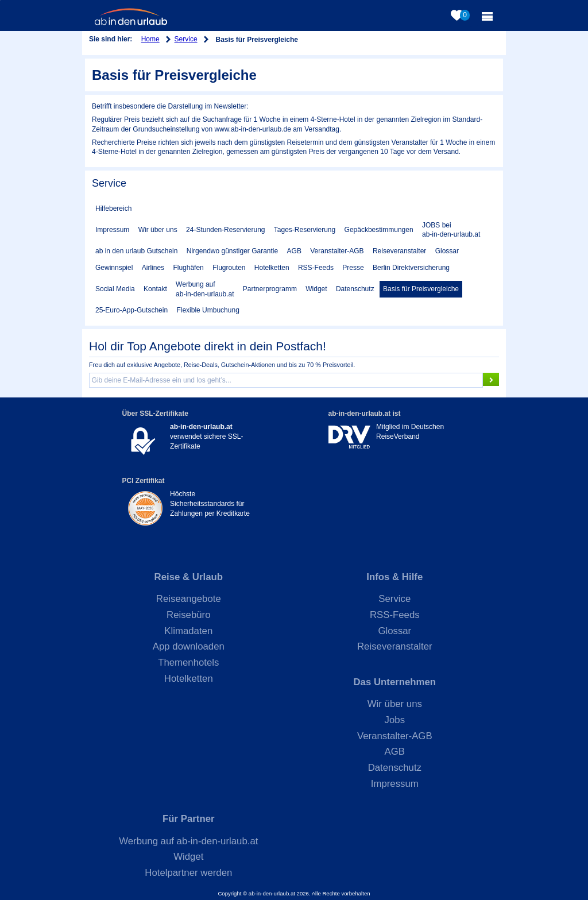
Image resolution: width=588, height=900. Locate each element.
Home (150, 39)
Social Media (115, 289)
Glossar (447, 251)
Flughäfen (188, 268)
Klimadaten (188, 631)
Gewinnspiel (114, 268)
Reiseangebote (189, 599)
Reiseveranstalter (399, 251)
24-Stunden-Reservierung (225, 230)
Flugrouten (229, 268)
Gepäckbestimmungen (379, 230)
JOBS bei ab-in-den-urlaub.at (451, 230)
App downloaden (189, 646)
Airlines (153, 268)
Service (186, 39)
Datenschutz (355, 289)
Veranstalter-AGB (337, 251)
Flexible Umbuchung (208, 310)
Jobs (395, 720)
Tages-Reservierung (305, 230)
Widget (316, 289)
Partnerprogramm (270, 289)
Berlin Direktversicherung (411, 268)
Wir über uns (158, 230)
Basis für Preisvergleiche (421, 289)
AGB (294, 251)
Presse (353, 268)
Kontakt (155, 289)
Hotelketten (272, 268)
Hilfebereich (113, 208)
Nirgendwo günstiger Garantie (232, 251)
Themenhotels (188, 663)
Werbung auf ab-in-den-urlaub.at (205, 289)
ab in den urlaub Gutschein (136, 251)
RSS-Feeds (316, 268)
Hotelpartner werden (188, 873)
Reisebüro (189, 615)
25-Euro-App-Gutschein (131, 310)
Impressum (112, 230)
